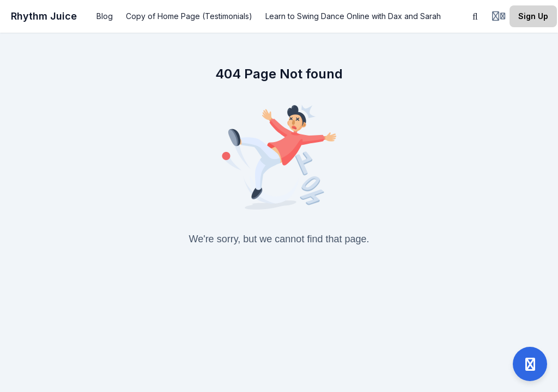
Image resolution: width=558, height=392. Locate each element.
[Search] (475, 16)
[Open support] (530, 364)
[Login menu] (499, 16)
